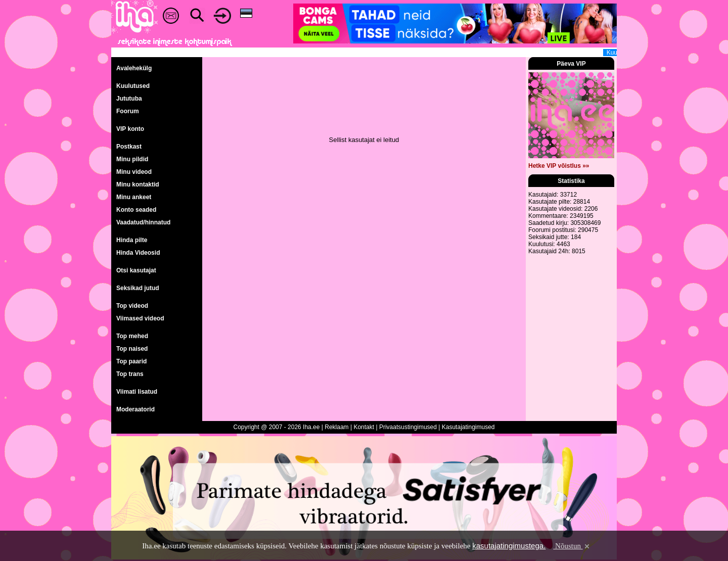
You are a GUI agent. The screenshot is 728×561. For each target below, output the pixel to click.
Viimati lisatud (137, 392)
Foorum (128, 111)
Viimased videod (140, 318)
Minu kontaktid (138, 184)
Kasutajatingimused (468, 427)
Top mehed (132, 336)
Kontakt (364, 427)
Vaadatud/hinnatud (143, 222)
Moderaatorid (135, 409)
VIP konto (130, 129)
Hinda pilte (132, 240)
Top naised (132, 349)
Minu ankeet (134, 197)
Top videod (132, 306)
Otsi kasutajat (136, 270)
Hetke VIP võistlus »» (559, 166)
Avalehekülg (134, 68)
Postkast (129, 147)
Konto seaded (136, 210)
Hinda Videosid (138, 253)
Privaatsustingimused (408, 427)
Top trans (130, 374)
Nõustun (572, 546)
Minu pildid (132, 159)
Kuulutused (133, 86)
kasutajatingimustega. (509, 546)
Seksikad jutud (138, 288)
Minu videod (134, 172)
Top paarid (131, 361)
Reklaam (336, 427)
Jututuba (129, 99)
